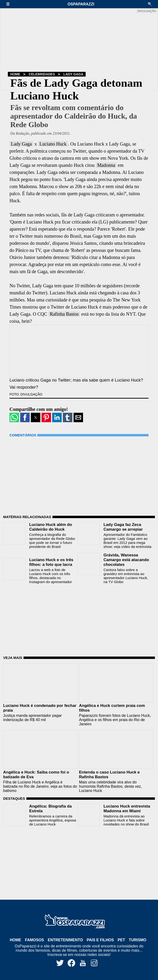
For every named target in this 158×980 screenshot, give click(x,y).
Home (15, 74)
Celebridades (42, 74)
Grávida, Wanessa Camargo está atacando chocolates (126, 560)
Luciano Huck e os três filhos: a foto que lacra (51, 562)
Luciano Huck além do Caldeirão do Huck (51, 527)
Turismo (138, 940)
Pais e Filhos (100, 940)
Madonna (106, 165)
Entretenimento (65, 940)
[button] (10, 4)
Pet (121, 940)
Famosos (34, 940)
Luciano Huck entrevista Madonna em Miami (127, 809)
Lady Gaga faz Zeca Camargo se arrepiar (123, 527)
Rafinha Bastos (64, 314)
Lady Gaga (73, 74)
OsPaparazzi (81, 4)
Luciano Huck (53, 144)
